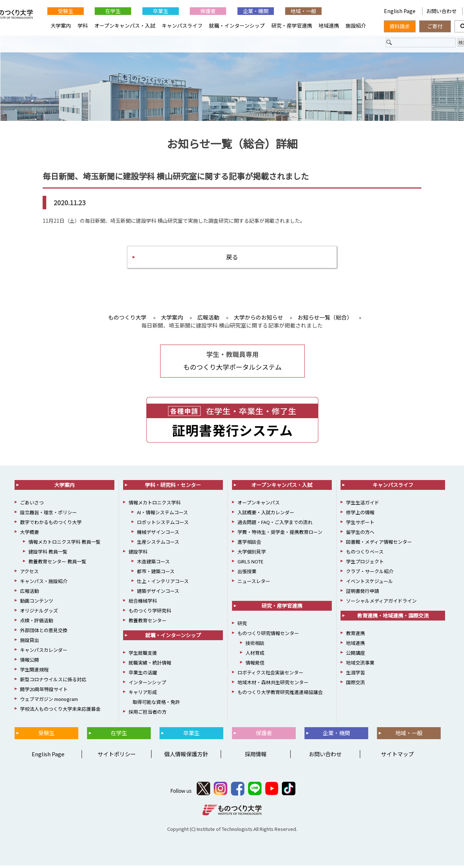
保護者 (208, 11)
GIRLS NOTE (250, 564)
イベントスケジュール (369, 584)
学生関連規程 (34, 672)
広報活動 (30, 593)
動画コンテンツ (37, 603)
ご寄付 (435, 26)
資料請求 (400, 26)
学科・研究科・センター (173, 487)
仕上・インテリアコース (163, 584)
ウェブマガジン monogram (49, 701)
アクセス (29, 574)
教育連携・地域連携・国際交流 (393, 618)
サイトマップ (397, 756)
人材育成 (255, 655)
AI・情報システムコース (162, 515)
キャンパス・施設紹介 (44, 584)
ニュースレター (254, 584)
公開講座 (355, 655)
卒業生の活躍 (143, 675)
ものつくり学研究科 (150, 613)
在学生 (113, 11)
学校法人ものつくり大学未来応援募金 (60, 711)
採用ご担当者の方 (148, 714)
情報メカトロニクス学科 (155, 505)
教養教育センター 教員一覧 (57, 564)
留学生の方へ (360, 534)
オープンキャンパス (259, 505)
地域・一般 (303, 11)
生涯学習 (355, 675)
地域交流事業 (360, 665)
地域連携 (329, 25)
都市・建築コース (156, 574)
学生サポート (360, 525)
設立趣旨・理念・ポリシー (48, 515)
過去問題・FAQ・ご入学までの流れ (275, 525)
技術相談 (255, 645)
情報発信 (255, 665)
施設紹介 (356, 25)
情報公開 (30, 662)
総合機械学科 (143, 603)
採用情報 (256, 756)
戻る (232, 259)
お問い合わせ (441, 11)
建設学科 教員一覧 (48, 554)
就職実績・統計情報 (150, 665)
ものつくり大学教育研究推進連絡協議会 (280, 695)
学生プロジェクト (365, 564)
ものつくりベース (365, 554)
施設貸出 (30, 643)
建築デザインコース (158, 593)
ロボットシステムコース (163, 525)
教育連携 (355, 636)
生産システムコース (158, 544)
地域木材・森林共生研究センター (273, 685)
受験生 (66, 11)
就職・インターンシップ (237, 25)
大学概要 (30, 534)
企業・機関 (256, 11)
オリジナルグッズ (39, 613)
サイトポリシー (117, 756)
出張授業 (247, 574)
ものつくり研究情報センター (268, 636)
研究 (242, 626)
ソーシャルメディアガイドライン (381, 603)
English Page (351, 11)
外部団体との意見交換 (44, 633)
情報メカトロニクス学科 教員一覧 (64, 544)
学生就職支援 (143, 655)
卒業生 (161, 11)
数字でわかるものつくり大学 (51, 525)
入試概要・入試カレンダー (266, 515)
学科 (83, 25)
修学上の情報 (360, 515)
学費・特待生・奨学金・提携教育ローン (280, 534)
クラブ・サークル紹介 (370, 574)
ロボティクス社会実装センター (270, 675)
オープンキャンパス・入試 (125, 25)
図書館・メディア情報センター (379, 544)
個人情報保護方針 (186, 756)
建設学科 (138, 554)
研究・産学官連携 (292, 25)
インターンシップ (147, 685)
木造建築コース (153, 564)
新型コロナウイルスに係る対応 (53, 682)
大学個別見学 (252, 554)
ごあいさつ (32, 505)
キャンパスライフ (182, 25)
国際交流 (355, 685)
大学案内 (61, 25)
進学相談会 (249, 544)
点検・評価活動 (37, 623)
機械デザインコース (158, 534)
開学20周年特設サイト (44, 692)
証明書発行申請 (363, 593)
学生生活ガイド (363, 505)
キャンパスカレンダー (44, 652)
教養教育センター (148, 623)
